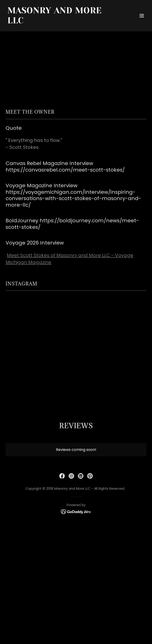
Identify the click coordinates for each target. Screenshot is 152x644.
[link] (55, 22)
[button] (142, 16)
